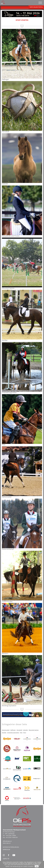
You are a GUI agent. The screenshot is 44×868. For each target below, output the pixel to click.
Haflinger (13, 730)
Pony (25, 733)
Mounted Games (34, 730)
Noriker (4, 733)
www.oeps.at (7, 843)
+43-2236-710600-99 (12, 837)
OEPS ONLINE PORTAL (36, 7)
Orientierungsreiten (13, 733)
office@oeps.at (7, 841)
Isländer (25, 730)
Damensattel (6, 730)
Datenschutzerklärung (11, 847)
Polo (21, 733)
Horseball (19, 730)
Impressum (6, 850)
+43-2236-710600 (11, 835)
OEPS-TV (6, 859)
